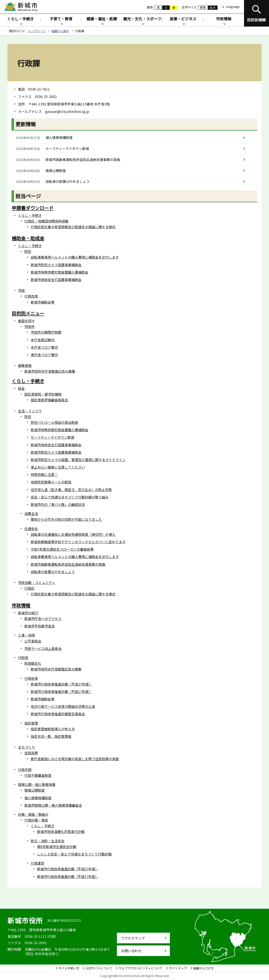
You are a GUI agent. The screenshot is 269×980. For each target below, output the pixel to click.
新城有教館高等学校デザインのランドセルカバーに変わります (78, 542)
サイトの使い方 (69, 968)
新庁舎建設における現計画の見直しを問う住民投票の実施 (75, 759)
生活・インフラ (30, 411)
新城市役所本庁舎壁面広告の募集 (50, 371)
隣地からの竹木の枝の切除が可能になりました (66, 519)
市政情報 (224, 19)
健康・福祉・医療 (102, 19)
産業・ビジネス (183, 19)
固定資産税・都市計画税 (43, 394)
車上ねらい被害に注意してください (58, 467)
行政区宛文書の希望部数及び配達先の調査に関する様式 (73, 227)
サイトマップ (178, 968)
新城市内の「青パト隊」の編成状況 (58, 504)
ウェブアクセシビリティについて (141, 968)
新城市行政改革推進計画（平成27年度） (61, 684)
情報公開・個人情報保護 (37, 784)
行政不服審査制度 (38, 775)
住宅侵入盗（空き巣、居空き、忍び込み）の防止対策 (71, 490)
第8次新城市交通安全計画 (57, 847)
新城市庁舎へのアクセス (43, 619)
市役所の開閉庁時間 (46, 332)
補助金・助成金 (28, 238)
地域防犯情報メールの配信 (51, 482)
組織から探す (60, 31)
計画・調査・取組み (33, 814)
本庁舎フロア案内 (44, 347)
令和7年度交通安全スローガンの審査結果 (62, 549)
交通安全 (31, 529)
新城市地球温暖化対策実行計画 (61, 832)
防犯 (28, 251)
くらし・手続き (20, 19)
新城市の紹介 (28, 613)
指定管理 (31, 723)
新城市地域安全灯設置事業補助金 (56, 280)
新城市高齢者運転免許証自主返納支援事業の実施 (83, 160)
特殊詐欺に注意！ (44, 475)
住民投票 (31, 753)
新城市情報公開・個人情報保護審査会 (53, 805)
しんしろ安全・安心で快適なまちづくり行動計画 (74, 854)
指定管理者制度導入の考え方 (53, 729)
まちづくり (26, 747)
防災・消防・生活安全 (48, 841)
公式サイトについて (99, 968)
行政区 (29, 588)
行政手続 (25, 770)
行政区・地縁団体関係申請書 (46, 221)
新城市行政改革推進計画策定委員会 (58, 714)
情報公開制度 (56, 171)
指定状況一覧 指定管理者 (51, 736)
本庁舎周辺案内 (43, 340)
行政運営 (37, 863)
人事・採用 (26, 635)
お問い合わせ (131, 951)
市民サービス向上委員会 (43, 648)
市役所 (29, 326)
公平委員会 (33, 641)
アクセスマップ (133, 938)
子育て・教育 (61, 19)
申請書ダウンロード (33, 208)
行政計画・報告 (36, 820)
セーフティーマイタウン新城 (67, 148)
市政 (21, 290)
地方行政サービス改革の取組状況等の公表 (63, 706)
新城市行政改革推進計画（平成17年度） (61, 692)
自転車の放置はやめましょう (68, 181)
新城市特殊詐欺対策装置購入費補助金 (60, 272)
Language (233, 7)
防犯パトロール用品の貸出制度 (54, 422)
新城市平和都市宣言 (40, 626)
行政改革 (31, 296)
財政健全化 (33, 663)
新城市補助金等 (43, 302)
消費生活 (31, 514)
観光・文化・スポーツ (142, 19)
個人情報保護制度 (59, 137)
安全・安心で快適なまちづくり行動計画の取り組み (70, 497)
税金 (21, 388)
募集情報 (25, 365)
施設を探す (26, 321)
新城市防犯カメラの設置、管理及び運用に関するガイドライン (78, 460)
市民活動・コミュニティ (37, 582)
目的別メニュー (28, 313)
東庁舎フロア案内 (44, 355)
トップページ (37, 31)
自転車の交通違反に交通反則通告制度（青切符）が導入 (73, 534)
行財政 (23, 658)
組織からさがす (204, 968)
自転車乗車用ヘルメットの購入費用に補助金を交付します (75, 257)
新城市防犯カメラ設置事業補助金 (56, 265)
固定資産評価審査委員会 (49, 400)
